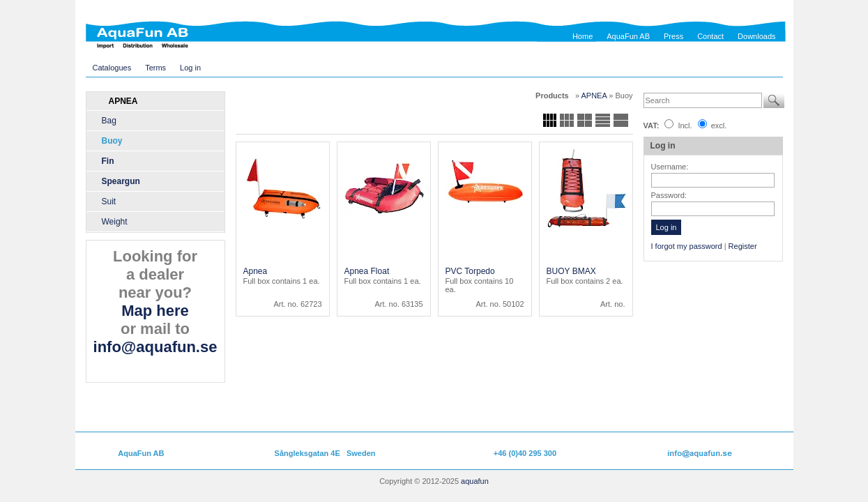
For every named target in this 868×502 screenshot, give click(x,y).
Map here (155, 311)
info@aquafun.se (155, 347)
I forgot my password (687, 246)
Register (743, 246)
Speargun (121, 181)
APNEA (595, 96)
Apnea (256, 271)
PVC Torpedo (470, 271)
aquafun (475, 481)
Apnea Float (367, 271)
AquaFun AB (628, 36)
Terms (155, 68)
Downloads (756, 36)
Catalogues (112, 68)
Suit (109, 201)
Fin (108, 161)
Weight (115, 222)
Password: (669, 195)
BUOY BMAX (571, 271)
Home (583, 36)
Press (673, 36)
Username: (670, 167)
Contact (710, 36)
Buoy (112, 141)
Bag (109, 121)
